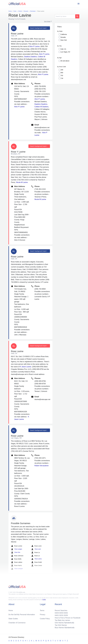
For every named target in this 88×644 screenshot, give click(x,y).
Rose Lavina (36, 559)
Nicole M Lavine (22, 182)
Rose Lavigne (16, 549)
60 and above (65, 61)
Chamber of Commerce (17, 623)
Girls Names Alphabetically (64, 623)
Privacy (43, 615)
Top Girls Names (61, 625)
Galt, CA (63, 49)
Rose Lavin (36, 549)
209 (62, 70)
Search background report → (39, 28)
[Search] (65, 16)
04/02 (66, 613)
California (64, 34)
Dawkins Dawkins (30, 57)
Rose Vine (16, 552)
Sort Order (47, 21)
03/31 (61, 615)
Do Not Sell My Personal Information (22, 615)
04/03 (61, 613)
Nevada (63, 37)
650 (62, 73)
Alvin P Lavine (34, 46)
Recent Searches (61, 610)
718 (62, 78)
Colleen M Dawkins (41, 107)
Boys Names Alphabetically (65, 628)
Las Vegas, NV (65, 52)
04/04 (57, 613)
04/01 (57, 615)
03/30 (66, 615)
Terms (42, 610)
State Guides (13, 619)
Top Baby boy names (62, 620)
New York (64, 40)
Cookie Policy (45, 619)
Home (11, 610)
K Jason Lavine (26, 367)
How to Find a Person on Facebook (68, 618)
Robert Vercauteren (41, 466)
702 (62, 75)
